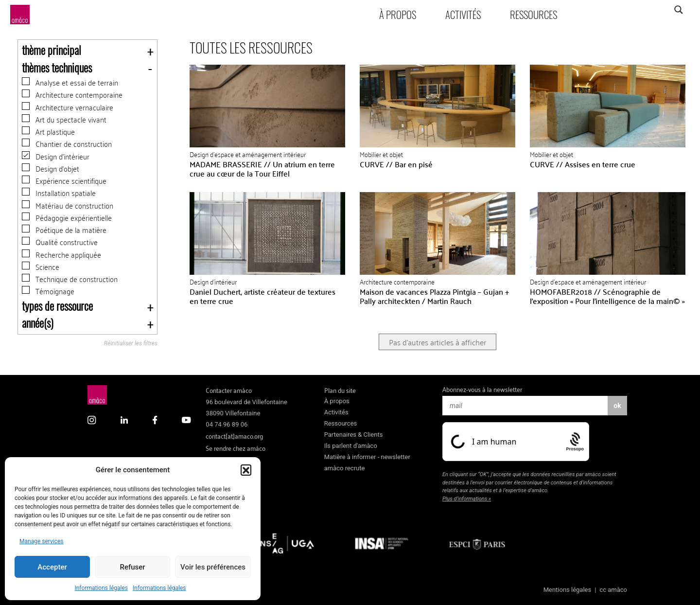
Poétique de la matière (64, 230)
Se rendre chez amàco (236, 448)
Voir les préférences (213, 567)
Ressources (534, 14)
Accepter (52, 567)
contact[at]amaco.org (234, 436)
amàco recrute (345, 468)
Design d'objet (51, 169)
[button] (246, 470)
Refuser (132, 567)
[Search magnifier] (678, 10)
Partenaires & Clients (354, 435)
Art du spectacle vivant (64, 119)
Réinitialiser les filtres (131, 344)
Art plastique (48, 132)
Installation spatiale (59, 193)
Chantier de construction (67, 144)
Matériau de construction (68, 205)
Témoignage (48, 291)
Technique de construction (70, 279)
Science (41, 267)
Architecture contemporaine (72, 95)
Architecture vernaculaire (68, 107)
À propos (398, 14)
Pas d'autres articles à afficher (437, 342)
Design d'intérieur (56, 156)
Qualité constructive (60, 242)
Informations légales (101, 588)
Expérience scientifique (64, 181)
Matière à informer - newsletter (367, 457)
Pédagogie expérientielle (67, 218)
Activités (463, 14)
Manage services (42, 541)
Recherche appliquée (61, 255)
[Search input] (640, 10)
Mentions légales (568, 590)
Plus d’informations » (467, 499)
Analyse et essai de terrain (70, 82)
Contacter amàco (229, 390)
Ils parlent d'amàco (351, 446)
